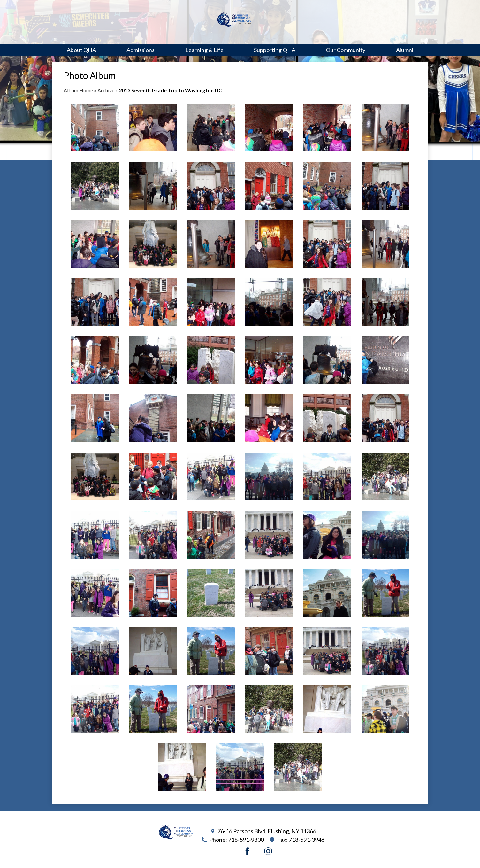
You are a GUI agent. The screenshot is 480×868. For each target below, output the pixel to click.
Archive (106, 90)
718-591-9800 (246, 840)
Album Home (78, 90)
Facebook (247, 851)
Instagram (268, 851)
